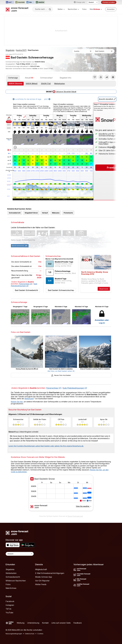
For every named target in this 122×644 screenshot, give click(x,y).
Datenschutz (30, 634)
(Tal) (46, 84)
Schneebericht (15, 213)
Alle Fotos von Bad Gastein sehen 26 (61, 371)
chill (9, 164)
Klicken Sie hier (17, 402)
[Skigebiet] (104, 51)
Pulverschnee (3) (26, 284)
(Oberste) (16, 84)
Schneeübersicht (13, 577)
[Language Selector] (20, 554)
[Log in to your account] (111, 9)
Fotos (84, 9)
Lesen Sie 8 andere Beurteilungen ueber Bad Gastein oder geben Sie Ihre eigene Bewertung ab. (46, 446)
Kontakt (45, 623)
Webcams (56, 213)
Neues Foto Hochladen (61, 375)
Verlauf (45, 213)
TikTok (8, 609)
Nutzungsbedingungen (14, 634)
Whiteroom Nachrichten (16, 581)
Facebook (10, 601)
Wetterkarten (60, 84)
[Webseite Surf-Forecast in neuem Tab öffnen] (10, 2)
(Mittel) (32, 84)
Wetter (61, 9)
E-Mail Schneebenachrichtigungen (50, 573)
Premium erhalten (109, 2)
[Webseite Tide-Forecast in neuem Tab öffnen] (30, 2)
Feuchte (9, 168)
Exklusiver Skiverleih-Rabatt (61, 92)
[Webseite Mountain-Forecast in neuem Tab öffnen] (20, 2)
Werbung (21, 623)
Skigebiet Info (65, 78)
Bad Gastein (33, 50)
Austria (21, 50)
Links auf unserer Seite (61, 623)
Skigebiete (10, 50)
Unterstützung (33, 623)
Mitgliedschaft (41, 569)
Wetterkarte (29, 399)
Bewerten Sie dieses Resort (20, 450)
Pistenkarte (68, 213)
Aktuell (29, 78)
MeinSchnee (11, 588)
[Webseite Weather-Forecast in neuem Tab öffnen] (40, 2)
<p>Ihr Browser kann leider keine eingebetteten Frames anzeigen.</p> (61, 494)
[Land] (83, 51)
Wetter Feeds (41, 584)
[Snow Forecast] (17, 9)
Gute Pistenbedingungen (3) (24, 285)
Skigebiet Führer (31, 213)
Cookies (40, 634)
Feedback (78, 623)
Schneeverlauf (46, 78)
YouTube (9, 613)
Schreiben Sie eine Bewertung (46, 450)
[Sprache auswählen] (93, 2)
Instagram (10, 605)
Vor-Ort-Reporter (42, 581)
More (9, 140)
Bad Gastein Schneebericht (26, 290)
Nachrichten (73, 9)
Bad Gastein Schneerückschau (61, 290)
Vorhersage (13, 78)
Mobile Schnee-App (44, 577)
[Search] (50, 9)
